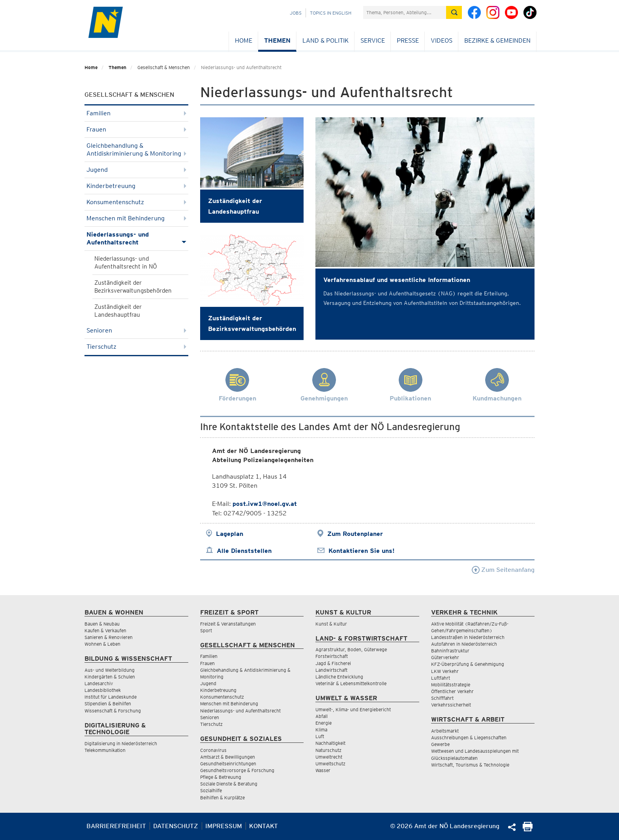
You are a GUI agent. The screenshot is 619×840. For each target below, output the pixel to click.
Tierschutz (136, 347)
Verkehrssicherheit (451, 705)
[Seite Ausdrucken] (528, 829)
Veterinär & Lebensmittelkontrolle (351, 683)
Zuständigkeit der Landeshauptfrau (118, 311)
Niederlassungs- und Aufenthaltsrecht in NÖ (126, 263)
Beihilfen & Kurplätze (222, 798)
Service (373, 40)
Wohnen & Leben (102, 644)
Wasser (323, 770)
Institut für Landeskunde (111, 697)
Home (244, 40)
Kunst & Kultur (331, 624)
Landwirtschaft (331, 670)
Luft (320, 736)
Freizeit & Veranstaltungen (228, 624)
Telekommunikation (105, 750)
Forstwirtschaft (332, 656)
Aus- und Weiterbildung (110, 670)
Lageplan (230, 534)
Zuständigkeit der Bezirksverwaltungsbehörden (133, 287)
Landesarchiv (99, 683)
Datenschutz (176, 826)
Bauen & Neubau (102, 624)
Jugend (136, 170)
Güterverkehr (445, 657)
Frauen (136, 129)
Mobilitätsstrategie (451, 685)
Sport (206, 630)
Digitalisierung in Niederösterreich (121, 743)
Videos (442, 40)
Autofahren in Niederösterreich (464, 644)
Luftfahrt (441, 678)
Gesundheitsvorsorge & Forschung (237, 770)
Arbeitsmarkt (445, 731)
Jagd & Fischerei (333, 663)
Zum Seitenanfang (503, 570)
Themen (277, 40)
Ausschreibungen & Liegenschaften (469, 738)
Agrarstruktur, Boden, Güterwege (351, 649)
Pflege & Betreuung (221, 777)
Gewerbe (440, 744)
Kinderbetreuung (136, 186)
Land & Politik (325, 40)
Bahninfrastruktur (450, 651)
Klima (321, 730)
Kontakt (264, 826)
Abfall (322, 716)
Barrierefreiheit (116, 826)
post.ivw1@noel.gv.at (265, 504)
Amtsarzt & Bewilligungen (228, 757)
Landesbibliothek (103, 690)
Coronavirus (213, 750)
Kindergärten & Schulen (110, 677)
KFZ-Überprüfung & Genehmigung (468, 664)
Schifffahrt (442, 698)
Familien (136, 113)
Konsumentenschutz (136, 202)
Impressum (224, 826)
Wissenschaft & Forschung (113, 711)
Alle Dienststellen (244, 551)
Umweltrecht (329, 757)
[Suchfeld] (405, 12)
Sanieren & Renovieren (109, 637)
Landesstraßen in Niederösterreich (468, 637)
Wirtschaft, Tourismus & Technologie (470, 765)
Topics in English (331, 13)
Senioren (136, 330)
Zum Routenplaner (355, 534)
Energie (324, 723)
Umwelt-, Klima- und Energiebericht (353, 709)
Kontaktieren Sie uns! (361, 551)
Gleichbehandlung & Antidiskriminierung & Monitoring (136, 149)
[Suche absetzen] (454, 12)
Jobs (296, 13)
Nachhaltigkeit (330, 743)
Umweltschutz (330, 764)
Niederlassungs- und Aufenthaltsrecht (136, 238)
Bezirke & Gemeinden (497, 40)
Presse (408, 40)
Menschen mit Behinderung (136, 218)
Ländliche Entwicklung (339, 677)
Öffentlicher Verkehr (452, 691)
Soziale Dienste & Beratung (229, 784)
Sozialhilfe (211, 790)
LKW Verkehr (445, 671)
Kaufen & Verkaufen (105, 630)
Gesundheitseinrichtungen (228, 764)
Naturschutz (328, 750)
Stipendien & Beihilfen (108, 704)
